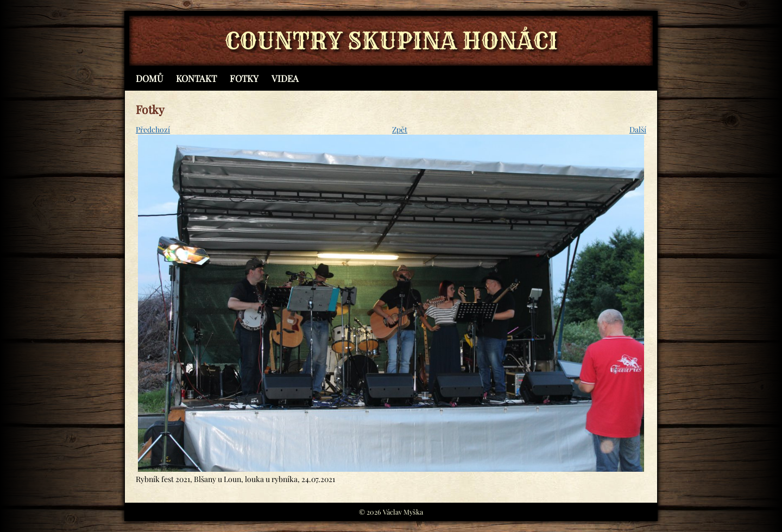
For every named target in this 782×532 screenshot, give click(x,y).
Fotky (244, 78)
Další (638, 129)
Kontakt (196, 78)
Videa (285, 78)
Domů (149, 78)
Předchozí (153, 129)
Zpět (400, 129)
